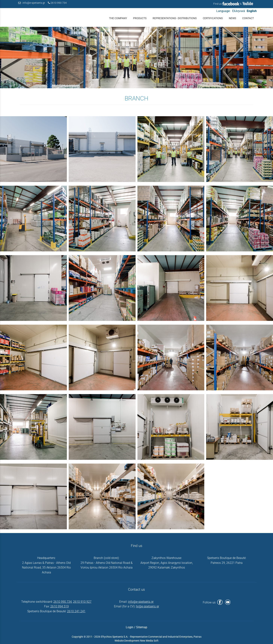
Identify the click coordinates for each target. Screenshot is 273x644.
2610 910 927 (82, 602)
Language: (223, 11)
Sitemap (142, 627)
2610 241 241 (76, 611)
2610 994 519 (60, 606)
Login (130, 627)
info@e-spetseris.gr (34, 3)
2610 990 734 (59, 3)
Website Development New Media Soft (136, 641)
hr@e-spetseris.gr (147, 606)
